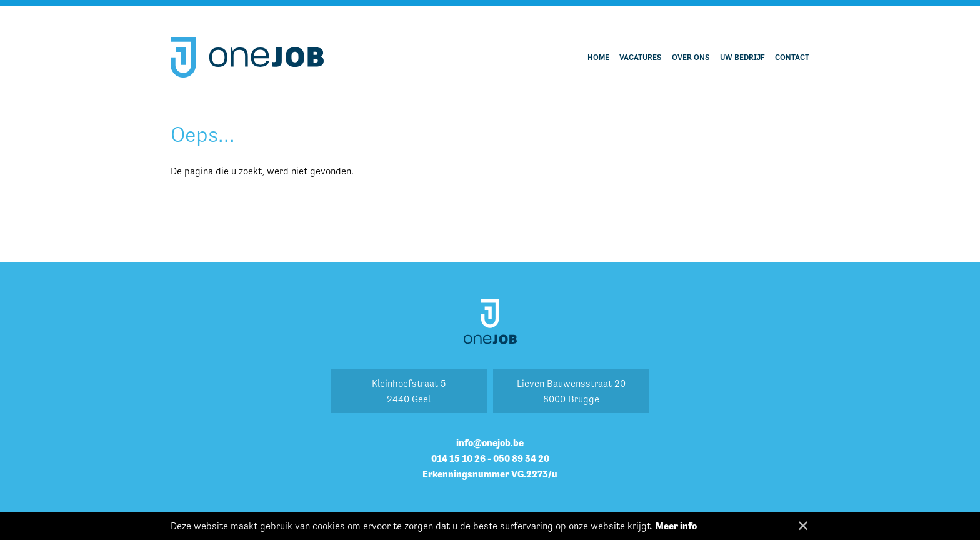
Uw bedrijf (742, 57)
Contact (792, 57)
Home (598, 57)
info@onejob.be (490, 443)
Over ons (691, 57)
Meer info (676, 526)
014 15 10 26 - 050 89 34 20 (490, 458)
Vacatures (641, 57)
